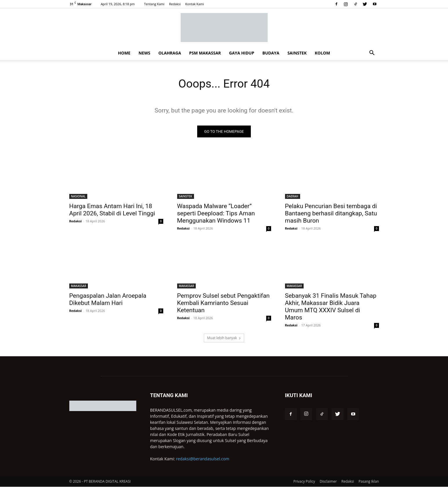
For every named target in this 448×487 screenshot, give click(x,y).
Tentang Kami (154, 4)
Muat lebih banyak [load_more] (224, 338)
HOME (124, 53)
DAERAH (293, 197)
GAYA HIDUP (242, 53)
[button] (372, 53)
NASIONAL (78, 197)
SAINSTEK (297, 53)
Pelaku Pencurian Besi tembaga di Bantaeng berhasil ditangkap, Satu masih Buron (331, 214)
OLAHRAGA (170, 53)
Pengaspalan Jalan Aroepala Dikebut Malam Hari (108, 300)
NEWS (144, 53)
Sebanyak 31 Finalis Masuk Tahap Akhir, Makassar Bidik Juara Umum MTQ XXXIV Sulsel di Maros (331, 307)
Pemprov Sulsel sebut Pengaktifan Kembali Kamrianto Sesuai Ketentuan (223, 303)
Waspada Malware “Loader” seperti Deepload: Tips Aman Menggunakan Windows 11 (216, 214)
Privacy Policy (304, 482)
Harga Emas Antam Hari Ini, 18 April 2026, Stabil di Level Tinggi (112, 210)
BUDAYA (271, 53)
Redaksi (175, 4)
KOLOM (322, 53)
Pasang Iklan (369, 482)
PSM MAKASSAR (205, 53)
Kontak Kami (195, 4)
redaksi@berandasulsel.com (203, 459)
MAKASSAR (79, 286)
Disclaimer (328, 482)
